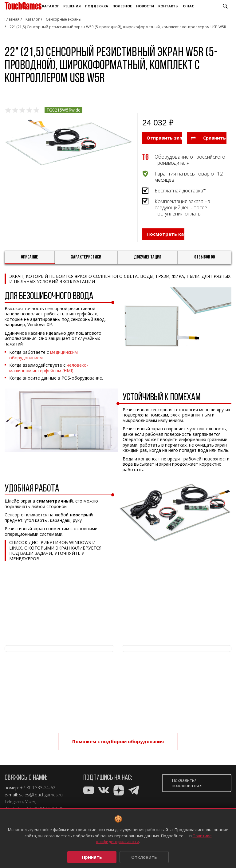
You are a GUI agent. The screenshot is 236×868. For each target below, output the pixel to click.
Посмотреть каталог (165, 238)
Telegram (14, 802)
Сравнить (209, 138)
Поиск (225, 6)
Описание (29, 260)
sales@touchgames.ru (41, 795)
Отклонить (144, 857)
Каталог (51, 6)
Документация (148, 260)
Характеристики (86, 260)
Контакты (168, 6)
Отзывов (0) (205, 260)
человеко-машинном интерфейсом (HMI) (49, 370)
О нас (188, 6)
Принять (92, 857)
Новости (145, 6)
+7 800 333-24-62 (38, 788)
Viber (30, 802)
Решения (72, 6)
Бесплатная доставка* (180, 190)
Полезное (122, 6)
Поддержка (97, 6)
